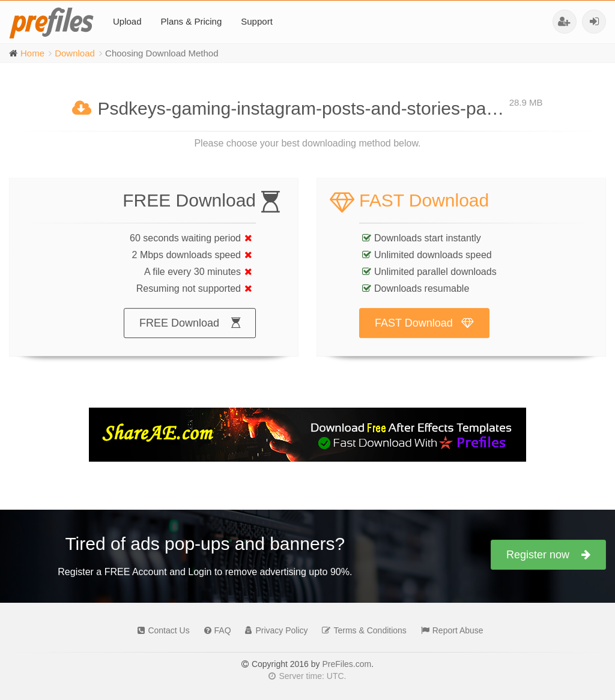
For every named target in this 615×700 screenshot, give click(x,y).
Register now (548, 555)
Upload (127, 21)
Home (32, 53)
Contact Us (160, 630)
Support (257, 21)
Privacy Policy (273, 630)
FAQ (215, 630)
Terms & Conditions (361, 630)
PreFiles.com (347, 664)
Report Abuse (449, 630)
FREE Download (190, 335)
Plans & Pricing (192, 21)
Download (75, 53)
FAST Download (424, 335)
